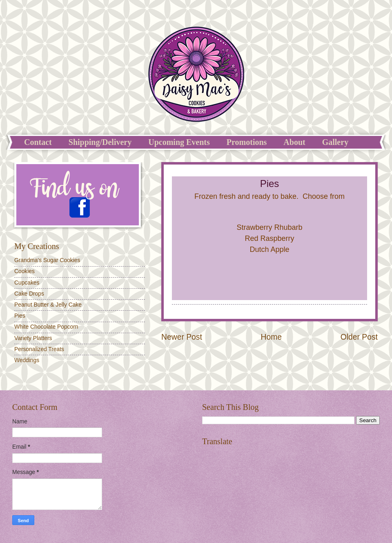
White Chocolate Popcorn (46, 327)
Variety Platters (33, 338)
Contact (38, 142)
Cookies (24, 271)
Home (272, 337)
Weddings (27, 360)
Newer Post (182, 337)
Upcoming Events (179, 142)
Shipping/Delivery (100, 142)
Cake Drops (29, 294)
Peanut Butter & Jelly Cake (48, 305)
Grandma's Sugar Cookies (47, 260)
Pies (20, 316)
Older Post (359, 337)
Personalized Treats (39, 349)
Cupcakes (27, 283)
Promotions (247, 142)
